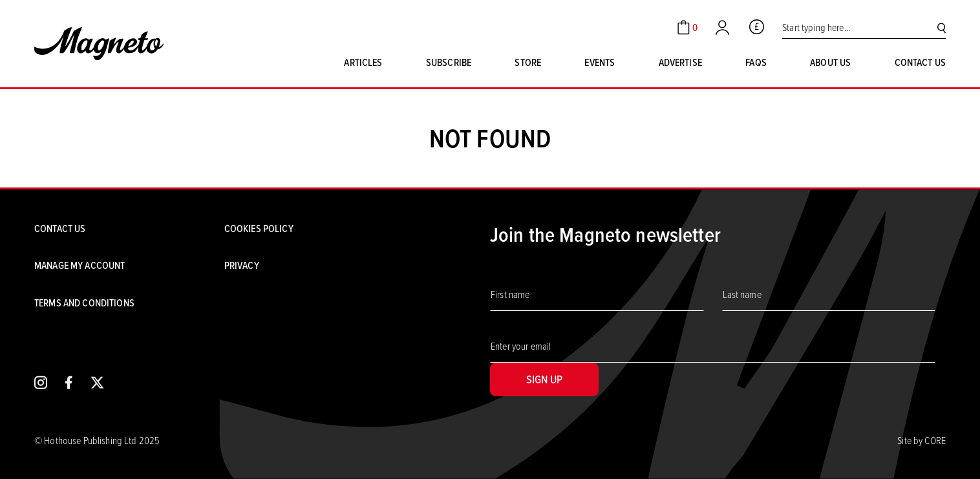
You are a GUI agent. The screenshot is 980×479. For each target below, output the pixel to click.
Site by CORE (921, 440)
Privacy (242, 265)
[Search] (942, 27)
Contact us (920, 62)
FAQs (756, 62)
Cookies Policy (259, 229)
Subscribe (449, 62)
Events (600, 62)
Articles (363, 62)
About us (830, 62)
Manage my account (80, 265)
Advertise (680, 62)
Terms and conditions (84, 303)
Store (528, 62)
